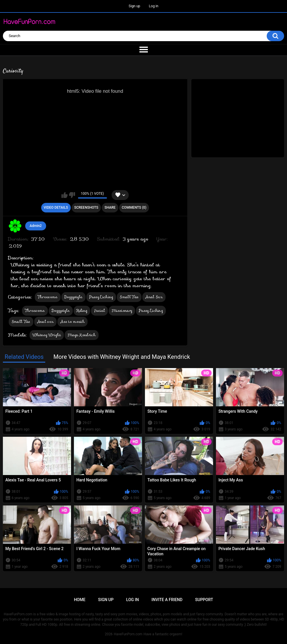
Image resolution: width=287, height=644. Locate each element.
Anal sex (45, 322)
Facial (99, 311)
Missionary (122, 311)
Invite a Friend (167, 600)
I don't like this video (72, 195)
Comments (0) (134, 208)
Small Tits (129, 297)
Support (204, 600)
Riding (82, 311)
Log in (154, 6)
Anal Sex (154, 297)
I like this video (65, 195)
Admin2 (36, 226)
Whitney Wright (47, 335)
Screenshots (86, 208)
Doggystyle (73, 297)
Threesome (48, 297)
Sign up (135, 6)
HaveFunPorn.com (128, 634)
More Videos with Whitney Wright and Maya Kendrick (122, 357)
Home (80, 600)
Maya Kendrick (82, 335)
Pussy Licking (101, 297)
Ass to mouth (72, 322)
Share (110, 208)
